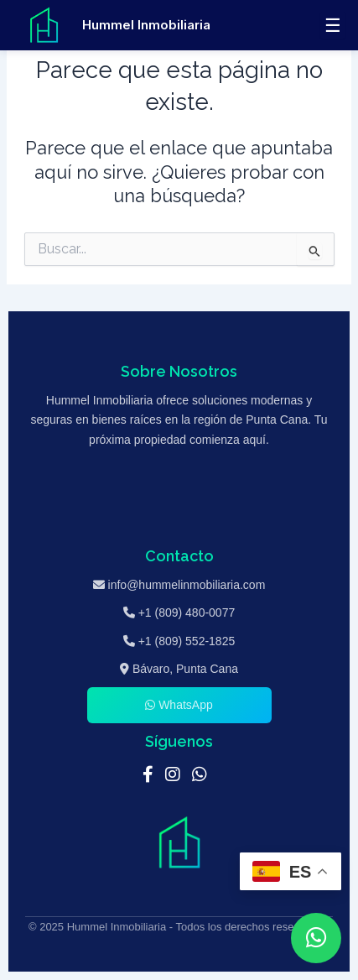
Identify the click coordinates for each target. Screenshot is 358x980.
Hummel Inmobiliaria (146, 25)
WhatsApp (179, 705)
